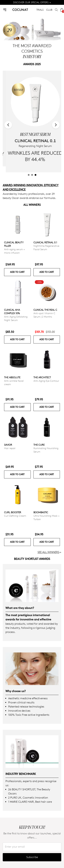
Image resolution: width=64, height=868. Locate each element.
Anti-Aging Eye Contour (46, 381)
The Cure (39, 445)
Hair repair (10, 448)
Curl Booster (13, 512)
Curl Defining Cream (15, 516)
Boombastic (41, 512)
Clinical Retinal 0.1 (45, 242)
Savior (8, 445)
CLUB (49, 10)
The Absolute (12, 377)
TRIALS (40, 10)
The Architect (42, 377)
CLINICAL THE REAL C (45, 310)
